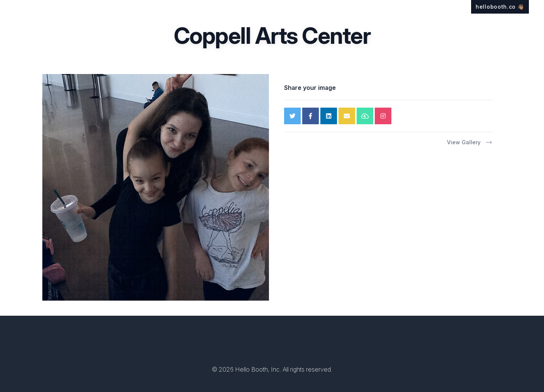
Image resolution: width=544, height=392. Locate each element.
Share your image (310, 88)
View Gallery (470, 142)
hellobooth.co (500, 7)
